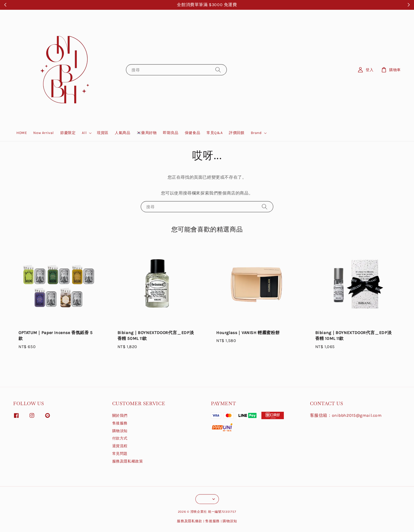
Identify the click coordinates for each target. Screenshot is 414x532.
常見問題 (120, 454)
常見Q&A (215, 133)
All (84, 133)
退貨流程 (120, 446)
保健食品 (192, 133)
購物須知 (120, 431)
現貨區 (103, 133)
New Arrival (44, 133)
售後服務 (120, 423)
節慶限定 (68, 133)
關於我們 (120, 416)
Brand (256, 133)
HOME (22, 133)
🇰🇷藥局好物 (147, 133)
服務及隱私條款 (190, 521)
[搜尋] (218, 70)
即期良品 (171, 133)
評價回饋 (237, 133)
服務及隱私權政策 (128, 461)
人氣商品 (123, 133)
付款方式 (120, 438)
